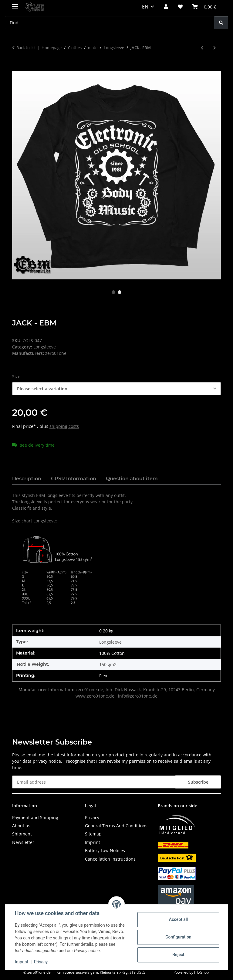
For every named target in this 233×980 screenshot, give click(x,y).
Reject (178, 955)
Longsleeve (45, 347)
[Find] (221, 23)
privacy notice (47, 761)
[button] (166, 7)
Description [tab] (27, 479)
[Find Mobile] (110, 23)
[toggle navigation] (15, 4)
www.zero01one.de (95, 696)
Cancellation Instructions (110, 859)
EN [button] (145, 7)
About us (21, 826)
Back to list (26, 48)
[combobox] (116, 389)
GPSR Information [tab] (74, 479)
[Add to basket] (17, 68)
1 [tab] (113, 292)
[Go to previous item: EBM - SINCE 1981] (202, 48)
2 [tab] (120, 292)
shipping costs (64, 426)
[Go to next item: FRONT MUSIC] (215, 48)
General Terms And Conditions (116, 826)
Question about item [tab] (132, 479)
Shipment (22, 834)
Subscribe (198, 782)
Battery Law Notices (105, 850)
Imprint (22, 962)
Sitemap (93, 834)
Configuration (178, 937)
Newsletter (23, 842)
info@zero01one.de (138, 696)
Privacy (41, 962)
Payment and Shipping (35, 817)
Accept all (178, 919)
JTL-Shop (201, 972)
